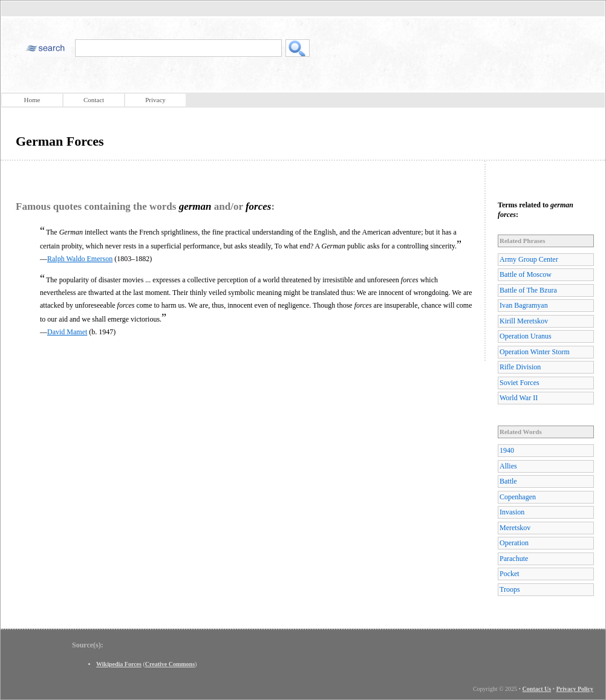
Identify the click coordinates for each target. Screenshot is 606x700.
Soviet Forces (520, 383)
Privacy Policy (575, 689)
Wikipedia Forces (119, 664)
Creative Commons (170, 664)
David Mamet (67, 332)
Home (32, 100)
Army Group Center (529, 259)
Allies (508, 466)
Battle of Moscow (526, 274)
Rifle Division (520, 367)
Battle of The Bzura (528, 290)
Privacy (155, 100)
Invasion (512, 512)
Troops (510, 589)
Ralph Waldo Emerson (80, 259)
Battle (508, 481)
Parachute (514, 559)
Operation (514, 543)
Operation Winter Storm (535, 352)
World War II (519, 398)
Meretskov (515, 528)
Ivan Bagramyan (524, 305)
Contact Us (537, 689)
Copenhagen (518, 497)
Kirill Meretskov (524, 321)
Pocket (510, 574)
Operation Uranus (526, 336)
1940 (507, 450)
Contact (94, 100)
